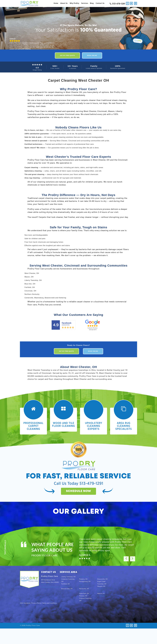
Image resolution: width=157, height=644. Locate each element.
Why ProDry (74, 3)
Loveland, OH (66, 586)
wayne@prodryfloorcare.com (51, 587)
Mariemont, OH (84, 584)
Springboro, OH (102, 577)
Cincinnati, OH (102, 589)
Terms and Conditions (50, 603)
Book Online (92, 55)
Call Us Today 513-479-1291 (79, 484)
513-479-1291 (45, 585)
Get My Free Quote (67, 55)
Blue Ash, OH (84, 586)
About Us (64, 3)
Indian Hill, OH (84, 577)
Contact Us (100, 3)
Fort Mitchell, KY (103, 596)
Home (56, 3)
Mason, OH (83, 591)
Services (85, 3)
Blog (92, 3)
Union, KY (101, 591)
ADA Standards (25, 603)
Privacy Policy (36, 603)
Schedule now (78, 491)
